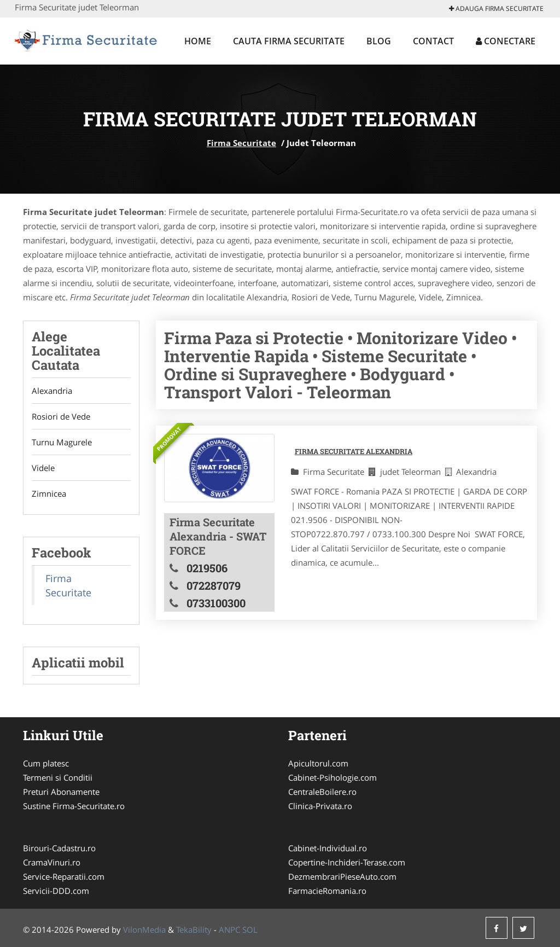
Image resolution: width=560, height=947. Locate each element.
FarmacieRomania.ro (327, 891)
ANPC (229, 929)
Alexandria (52, 391)
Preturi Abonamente (61, 792)
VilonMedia (144, 929)
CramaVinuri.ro (52, 862)
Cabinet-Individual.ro (328, 848)
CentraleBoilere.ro (322, 792)
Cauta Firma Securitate (289, 41)
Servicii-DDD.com (56, 891)
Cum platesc (46, 763)
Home (198, 41)
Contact (433, 41)
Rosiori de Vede (61, 416)
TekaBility (194, 929)
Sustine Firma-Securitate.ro (74, 806)
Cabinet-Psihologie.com (332, 777)
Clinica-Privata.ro (320, 806)
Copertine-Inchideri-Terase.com (347, 862)
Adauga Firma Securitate (496, 8)
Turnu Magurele (62, 442)
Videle (43, 468)
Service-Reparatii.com (64, 876)
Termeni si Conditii (58, 777)
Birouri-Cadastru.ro (59, 848)
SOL (250, 929)
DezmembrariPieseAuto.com (342, 876)
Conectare (506, 41)
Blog (379, 41)
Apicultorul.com (318, 763)
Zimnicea (49, 493)
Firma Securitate (241, 143)
